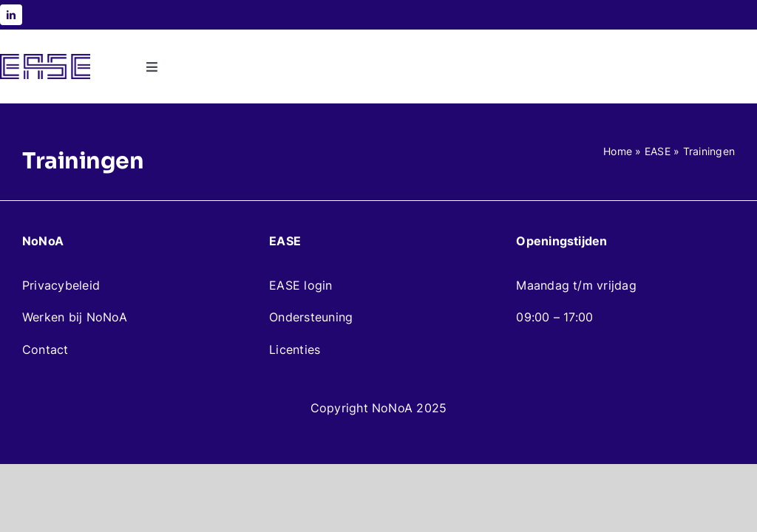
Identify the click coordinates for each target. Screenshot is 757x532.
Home (618, 151)
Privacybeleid (61, 285)
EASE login (301, 285)
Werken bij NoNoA (75, 317)
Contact (45, 349)
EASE (658, 151)
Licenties (295, 349)
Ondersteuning (311, 317)
